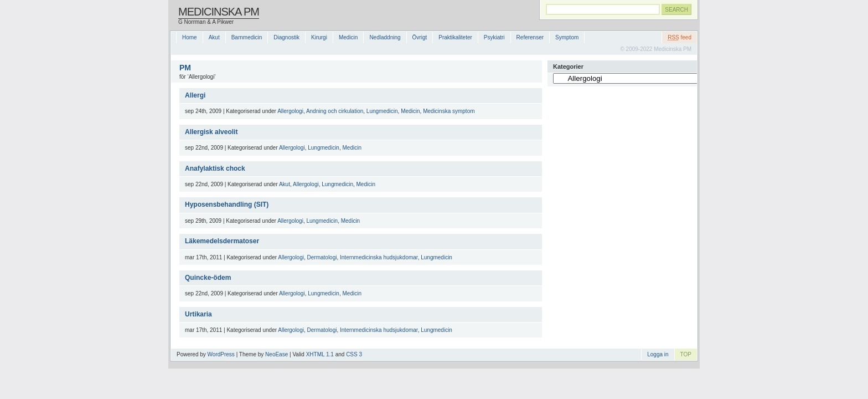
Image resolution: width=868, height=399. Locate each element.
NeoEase (277, 354)
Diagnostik (286, 37)
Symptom (567, 37)
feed (680, 37)
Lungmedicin (382, 111)
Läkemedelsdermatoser (222, 241)
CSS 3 (354, 354)
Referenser (530, 37)
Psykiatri (494, 37)
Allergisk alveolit (211, 132)
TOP (686, 354)
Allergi (195, 95)
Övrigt (420, 37)
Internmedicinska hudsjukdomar (379, 257)
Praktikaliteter (455, 37)
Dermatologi (322, 257)
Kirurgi (319, 37)
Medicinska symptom (449, 111)
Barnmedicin (247, 37)
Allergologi (290, 111)
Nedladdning (385, 37)
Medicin (348, 37)
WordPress (221, 354)
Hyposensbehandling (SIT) (227, 204)
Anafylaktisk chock (215, 168)
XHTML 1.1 (320, 354)
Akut (214, 37)
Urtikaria (198, 314)
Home (190, 37)
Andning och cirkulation (335, 111)
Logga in (658, 354)
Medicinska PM (219, 12)
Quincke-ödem (208, 278)
